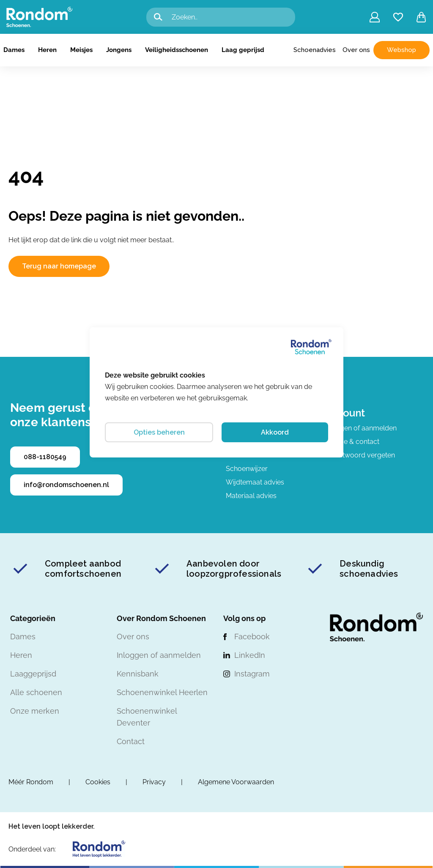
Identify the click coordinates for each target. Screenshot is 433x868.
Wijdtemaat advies (255, 482)
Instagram (252, 674)
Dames (14, 50)
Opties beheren (159, 432)
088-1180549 (45, 457)
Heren (47, 50)
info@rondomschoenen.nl (66, 485)
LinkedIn (250, 655)
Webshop (401, 50)
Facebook (252, 637)
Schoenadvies (315, 50)
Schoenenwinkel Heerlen (162, 692)
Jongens (119, 50)
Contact (131, 741)
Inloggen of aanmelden (360, 428)
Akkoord (275, 432)
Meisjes (81, 50)
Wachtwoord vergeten (360, 455)
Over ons (356, 50)
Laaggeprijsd (33, 674)
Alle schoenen (36, 692)
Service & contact (352, 442)
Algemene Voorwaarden (236, 782)
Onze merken (35, 711)
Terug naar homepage (59, 266)
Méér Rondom (31, 782)
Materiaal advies (251, 496)
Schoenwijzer (247, 469)
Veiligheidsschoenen (177, 50)
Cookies (98, 782)
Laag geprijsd (243, 50)
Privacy (154, 782)
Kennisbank (138, 674)
